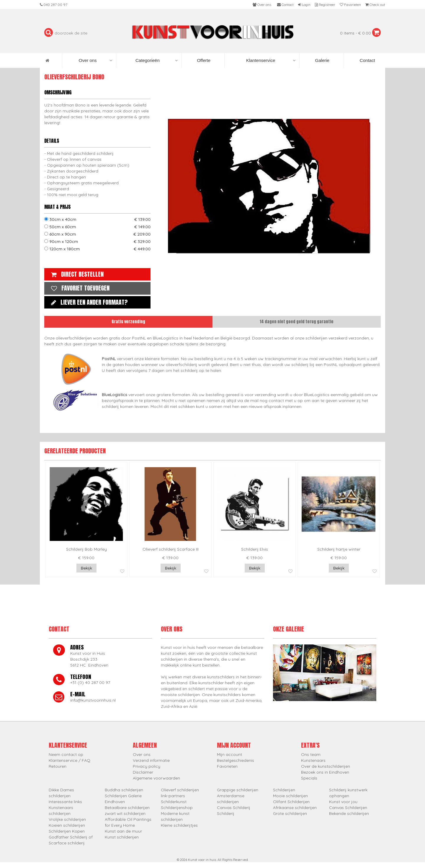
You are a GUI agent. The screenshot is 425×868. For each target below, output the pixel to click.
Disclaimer (143, 772)
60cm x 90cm (97, 234)
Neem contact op (66, 754)
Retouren (58, 766)
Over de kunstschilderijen (326, 766)
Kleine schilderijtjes (179, 825)
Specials (309, 778)
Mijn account (229, 754)
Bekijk (86, 568)
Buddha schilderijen (124, 790)
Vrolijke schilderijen (67, 819)
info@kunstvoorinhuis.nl (93, 700)
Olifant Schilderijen (291, 802)
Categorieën (157, 60)
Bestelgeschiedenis (236, 760)
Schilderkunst (174, 802)
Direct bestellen (76, 274)
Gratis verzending (128, 322)
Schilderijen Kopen (67, 831)
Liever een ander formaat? (88, 302)
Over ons (95, 60)
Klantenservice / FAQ (70, 760)
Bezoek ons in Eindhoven (325, 772)
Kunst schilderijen (122, 837)
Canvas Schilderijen (348, 808)
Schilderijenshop (177, 808)
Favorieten (227, 766)
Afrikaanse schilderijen (295, 808)
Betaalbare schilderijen (127, 808)
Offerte (203, 60)
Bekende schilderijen (349, 813)
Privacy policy (147, 766)
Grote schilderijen (290, 813)
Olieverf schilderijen (180, 790)
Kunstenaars (313, 760)
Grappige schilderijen (238, 790)
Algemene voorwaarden (156, 778)
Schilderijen (284, 790)
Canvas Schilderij (234, 808)
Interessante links (65, 802)
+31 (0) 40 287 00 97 (90, 682)
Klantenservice (271, 60)
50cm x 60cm (97, 227)
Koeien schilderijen (67, 825)
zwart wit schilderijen (125, 813)
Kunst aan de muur (123, 831)
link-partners (173, 796)
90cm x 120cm (97, 242)
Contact (367, 60)
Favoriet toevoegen (79, 288)
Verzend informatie (151, 760)
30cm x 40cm (97, 219)
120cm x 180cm (97, 249)
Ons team (311, 754)
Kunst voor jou (343, 802)
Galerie (322, 60)
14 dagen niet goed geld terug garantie (297, 322)
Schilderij (226, 813)
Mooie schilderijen (290, 796)
